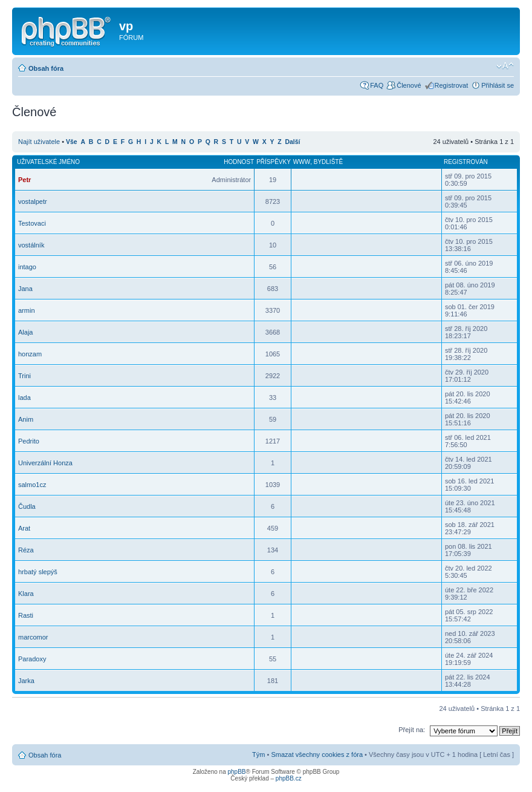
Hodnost (239, 162)
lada (24, 398)
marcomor (33, 637)
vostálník (31, 245)
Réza (26, 550)
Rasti (26, 615)
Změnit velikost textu (505, 66)
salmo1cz (32, 485)
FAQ (377, 85)
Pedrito (29, 441)
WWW (302, 162)
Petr (24, 180)
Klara (26, 594)
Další (293, 142)
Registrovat (452, 85)
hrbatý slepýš (38, 572)
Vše (72, 142)
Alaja (25, 332)
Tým (258, 754)
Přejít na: (412, 730)
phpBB (236, 772)
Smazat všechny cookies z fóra (317, 754)
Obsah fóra (46, 68)
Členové (409, 85)
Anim (26, 419)
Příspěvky (274, 162)
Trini (24, 376)
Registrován (466, 162)
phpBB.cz (289, 778)
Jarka (26, 681)
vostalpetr (33, 201)
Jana (25, 289)
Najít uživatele (39, 142)
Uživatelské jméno (48, 162)
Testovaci (32, 223)
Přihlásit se (498, 85)
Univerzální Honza (45, 463)
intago (27, 267)
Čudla (27, 506)
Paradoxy (32, 659)
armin (27, 310)
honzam (30, 354)
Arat (24, 528)
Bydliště (328, 162)
